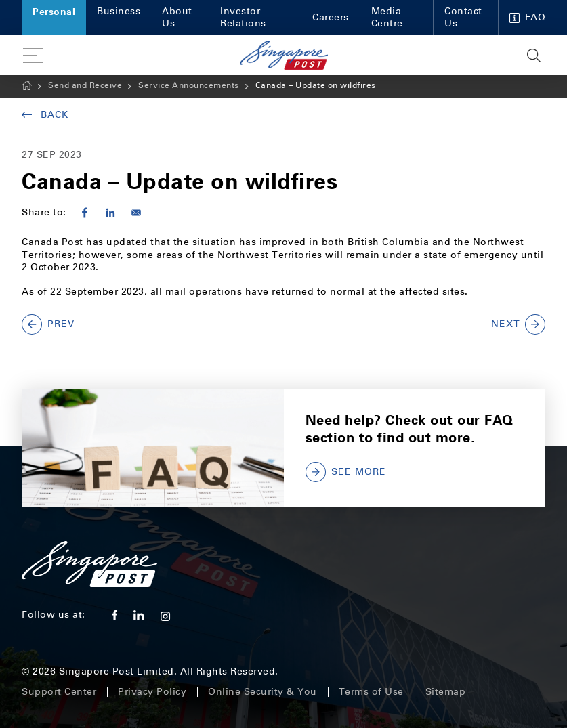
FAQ (528, 17)
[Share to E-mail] (136, 213)
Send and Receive (85, 85)
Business (119, 11)
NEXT (518, 324)
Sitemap (446, 692)
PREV (48, 324)
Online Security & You (262, 692)
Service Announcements (189, 85)
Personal (54, 11)
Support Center (59, 692)
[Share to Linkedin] (110, 213)
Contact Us (463, 17)
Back (45, 115)
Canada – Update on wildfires (316, 85)
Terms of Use (371, 692)
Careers (331, 17)
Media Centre (387, 17)
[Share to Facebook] (85, 213)
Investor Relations (243, 17)
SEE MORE (346, 472)
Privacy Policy (152, 692)
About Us (177, 17)
